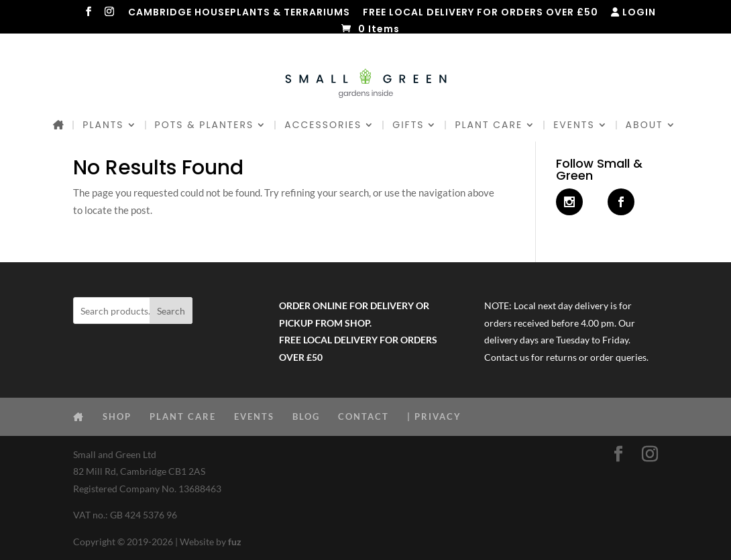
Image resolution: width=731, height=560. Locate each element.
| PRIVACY (434, 416)
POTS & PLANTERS (205, 126)
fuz (235, 542)
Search (171, 311)
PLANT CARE (489, 126)
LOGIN (633, 13)
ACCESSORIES (323, 126)
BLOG (306, 416)
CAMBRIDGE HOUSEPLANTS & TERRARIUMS (239, 13)
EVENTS (574, 126)
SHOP (117, 416)
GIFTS (408, 126)
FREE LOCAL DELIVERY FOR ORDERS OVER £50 (481, 13)
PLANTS (103, 126)
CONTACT (363, 416)
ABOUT (644, 126)
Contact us (507, 357)
